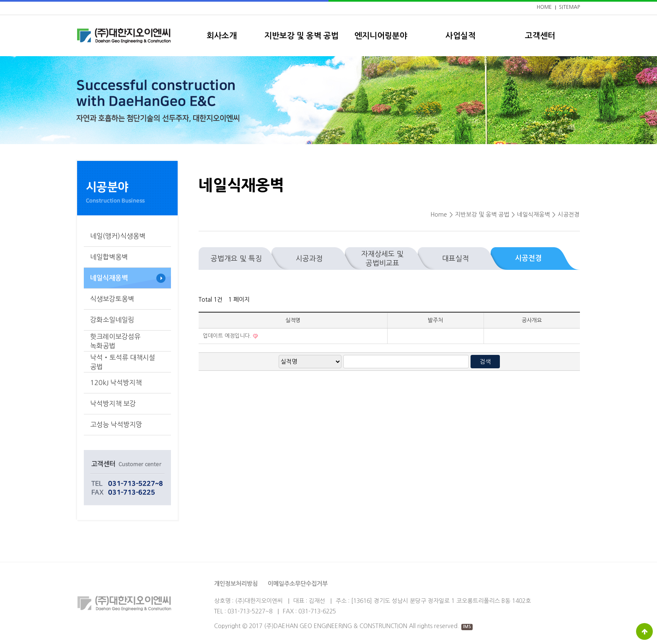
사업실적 (460, 36)
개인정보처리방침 (236, 584)
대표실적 (455, 258)
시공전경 (528, 258)
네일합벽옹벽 (109, 257)
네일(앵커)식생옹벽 (118, 236)
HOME (544, 7)
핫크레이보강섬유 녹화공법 (115, 341)
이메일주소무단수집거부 (298, 584)
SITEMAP (569, 7)
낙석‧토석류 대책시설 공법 (123, 362)
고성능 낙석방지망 (116, 424)
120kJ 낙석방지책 (116, 383)
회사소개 (222, 36)
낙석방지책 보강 (113, 403)
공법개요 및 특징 (236, 258)
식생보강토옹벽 (112, 299)
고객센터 (540, 36)
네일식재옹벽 (109, 278)
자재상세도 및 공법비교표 (382, 258)
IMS (467, 627)
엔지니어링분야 (381, 36)
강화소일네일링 (112, 320)
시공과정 (309, 258)
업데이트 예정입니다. (228, 336)
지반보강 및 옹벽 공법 (301, 36)
